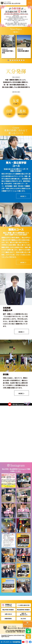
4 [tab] (15, 60)
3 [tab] (13, 60)
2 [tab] (10, 60)
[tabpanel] (8, 47)
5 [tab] (17, 60)
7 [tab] (22, 60)
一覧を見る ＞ (16, 32)
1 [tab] (8, 60)
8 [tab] (24, 60)
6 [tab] (19, 60)
